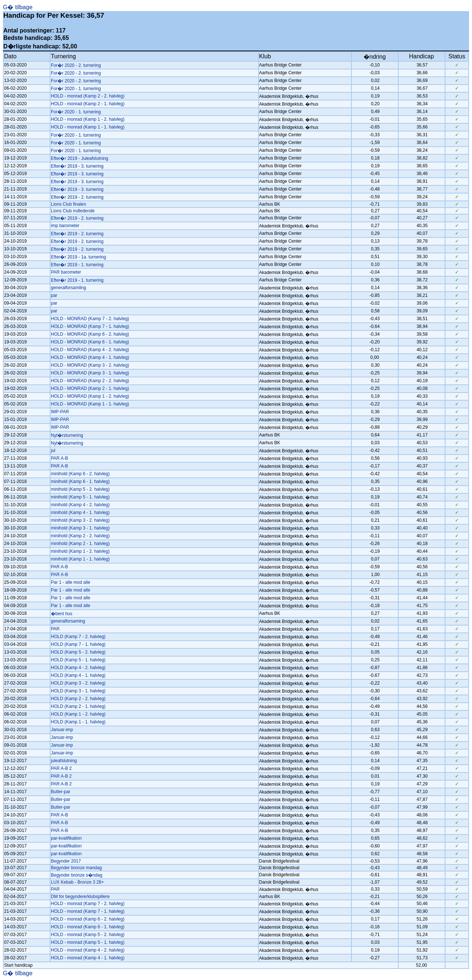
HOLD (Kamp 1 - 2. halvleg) (78, 714)
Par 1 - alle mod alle (71, 582)
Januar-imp (62, 730)
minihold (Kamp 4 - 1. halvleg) (80, 513)
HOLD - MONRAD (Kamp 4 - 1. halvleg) (90, 357)
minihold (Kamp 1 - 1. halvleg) (80, 559)
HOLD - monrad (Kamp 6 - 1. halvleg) (88, 927)
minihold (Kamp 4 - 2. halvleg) (80, 505)
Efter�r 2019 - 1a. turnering (78, 257)
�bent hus (62, 614)
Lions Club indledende (73, 211)
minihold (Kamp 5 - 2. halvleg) (80, 489)
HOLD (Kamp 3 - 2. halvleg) (78, 683)
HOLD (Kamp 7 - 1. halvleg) (78, 644)
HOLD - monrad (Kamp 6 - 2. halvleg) (88, 919)
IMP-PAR (60, 412)
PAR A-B (59, 458)
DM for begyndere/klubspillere (80, 897)
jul (53, 450)
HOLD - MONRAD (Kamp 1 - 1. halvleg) (90, 404)
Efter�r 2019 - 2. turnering (77, 197)
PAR (55, 629)
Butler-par (61, 792)
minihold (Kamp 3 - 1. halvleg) (80, 528)
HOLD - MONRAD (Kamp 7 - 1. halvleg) (90, 326)
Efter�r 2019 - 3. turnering (77, 166)
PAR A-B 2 (61, 768)
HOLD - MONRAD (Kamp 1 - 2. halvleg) (90, 396)
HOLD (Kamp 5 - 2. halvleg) (78, 652)
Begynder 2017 (66, 861)
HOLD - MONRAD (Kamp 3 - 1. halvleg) (90, 373)
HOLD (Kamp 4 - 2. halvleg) (78, 668)
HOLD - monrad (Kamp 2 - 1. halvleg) (88, 104)
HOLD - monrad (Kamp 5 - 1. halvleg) (88, 942)
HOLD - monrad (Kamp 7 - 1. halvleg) (88, 911)
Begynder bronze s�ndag (77, 875)
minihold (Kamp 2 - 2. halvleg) (80, 536)
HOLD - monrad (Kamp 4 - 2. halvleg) (88, 950)
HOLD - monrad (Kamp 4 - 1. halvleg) (88, 958)
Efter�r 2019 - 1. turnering (77, 265)
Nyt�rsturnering (67, 435)
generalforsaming (68, 621)
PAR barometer (66, 272)
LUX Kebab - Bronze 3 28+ (77, 882)
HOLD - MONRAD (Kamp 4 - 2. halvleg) (90, 350)
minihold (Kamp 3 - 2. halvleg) (80, 520)
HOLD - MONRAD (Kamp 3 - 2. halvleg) (90, 365)
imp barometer (65, 226)
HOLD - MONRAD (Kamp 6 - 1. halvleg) (90, 342)
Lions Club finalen (68, 204)
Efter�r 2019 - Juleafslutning (79, 158)
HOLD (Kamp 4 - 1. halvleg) (78, 675)
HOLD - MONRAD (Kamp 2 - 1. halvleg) (90, 388)
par (54, 295)
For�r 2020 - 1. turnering (76, 89)
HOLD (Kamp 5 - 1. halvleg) (78, 660)
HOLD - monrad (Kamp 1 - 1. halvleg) (88, 127)
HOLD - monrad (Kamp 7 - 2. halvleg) (88, 904)
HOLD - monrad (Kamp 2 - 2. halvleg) (88, 96)
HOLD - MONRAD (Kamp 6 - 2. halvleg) (90, 334)
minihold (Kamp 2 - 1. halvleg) (80, 544)
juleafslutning (64, 761)
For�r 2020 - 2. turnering (76, 65)
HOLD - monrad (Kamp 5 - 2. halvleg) (88, 935)
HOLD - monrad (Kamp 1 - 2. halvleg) (88, 119)
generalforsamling (68, 288)
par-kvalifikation (66, 838)
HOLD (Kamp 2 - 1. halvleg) (78, 706)
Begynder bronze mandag (76, 868)
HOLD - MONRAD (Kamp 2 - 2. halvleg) (90, 381)
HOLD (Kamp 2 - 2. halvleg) (78, 699)
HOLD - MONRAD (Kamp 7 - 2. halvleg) (90, 319)
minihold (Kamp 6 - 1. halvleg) (80, 482)
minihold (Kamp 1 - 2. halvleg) (80, 551)
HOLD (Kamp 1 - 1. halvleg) (78, 722)
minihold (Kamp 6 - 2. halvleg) (80, 474)
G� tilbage (18, 7)
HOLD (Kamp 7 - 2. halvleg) (78, 637)
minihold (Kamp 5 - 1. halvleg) (80, 497)
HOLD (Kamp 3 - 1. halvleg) (78, 691)
